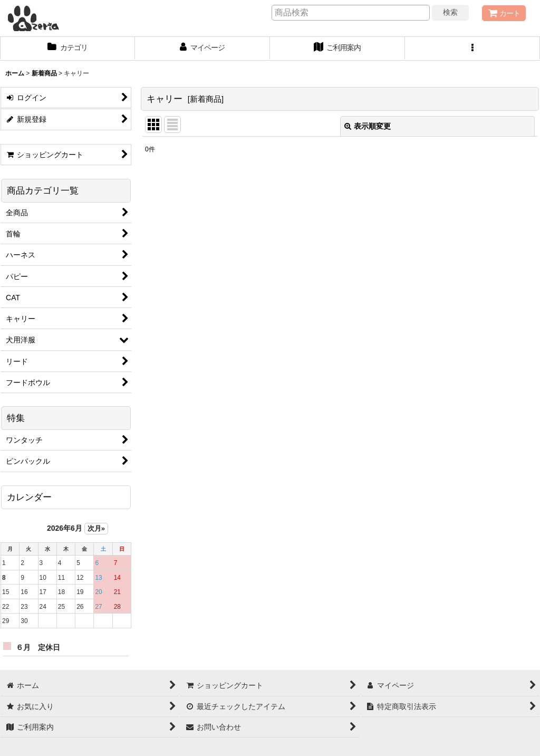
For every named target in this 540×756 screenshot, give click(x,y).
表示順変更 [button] (368, 126)
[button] (472, 49)
